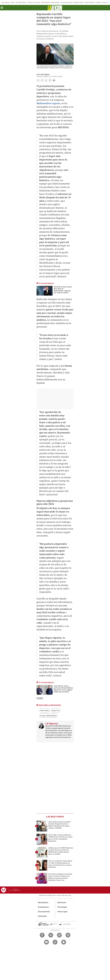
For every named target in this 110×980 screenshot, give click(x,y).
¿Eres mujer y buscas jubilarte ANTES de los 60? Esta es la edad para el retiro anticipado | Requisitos (60, 838)
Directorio (62, 903)
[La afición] (55, 8)
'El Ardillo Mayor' (21, 2)
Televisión (44, 710)
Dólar (13, 2)
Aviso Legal (63, 912)
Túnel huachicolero (67, 2)
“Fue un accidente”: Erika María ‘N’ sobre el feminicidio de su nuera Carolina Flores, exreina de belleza (60, 864)
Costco (104, 2)
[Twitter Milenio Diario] (51, 935)
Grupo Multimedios (48, 716)
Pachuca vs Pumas (34, 2)
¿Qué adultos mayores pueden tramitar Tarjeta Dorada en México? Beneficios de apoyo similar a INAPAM (60, 825)
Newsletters (43, 903)
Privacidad (62, 907)
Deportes (56, 710)
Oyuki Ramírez (90, 2)
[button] (2, 8)
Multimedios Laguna (48, 103)
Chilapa (98, 2)
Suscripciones (44, 912)
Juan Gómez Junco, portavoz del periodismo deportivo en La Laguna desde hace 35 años (63, 689)
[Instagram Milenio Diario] (59, 935)
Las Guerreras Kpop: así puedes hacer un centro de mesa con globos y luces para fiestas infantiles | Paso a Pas (60, 877)
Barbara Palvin (79, 2)
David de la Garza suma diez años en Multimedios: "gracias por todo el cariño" (63, 290)
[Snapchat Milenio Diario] (64, 942)
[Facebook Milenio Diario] (42, 935)
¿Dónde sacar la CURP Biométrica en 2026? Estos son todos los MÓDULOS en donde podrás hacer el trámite (61, 851)
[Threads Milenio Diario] (68, 935)
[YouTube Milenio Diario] (46, 942)
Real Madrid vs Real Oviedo (50, 2)
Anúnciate (42, 916)
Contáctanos (44, 907)
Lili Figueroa (43, 74)
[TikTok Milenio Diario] (55, 942)
